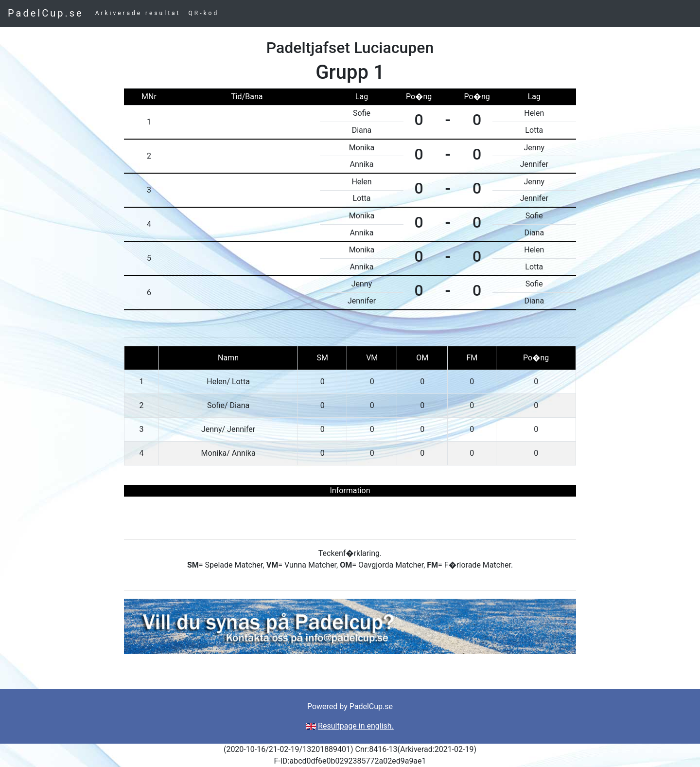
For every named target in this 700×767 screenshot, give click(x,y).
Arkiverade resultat (138, 13)
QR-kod (204, 13)
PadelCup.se (46, 13)
